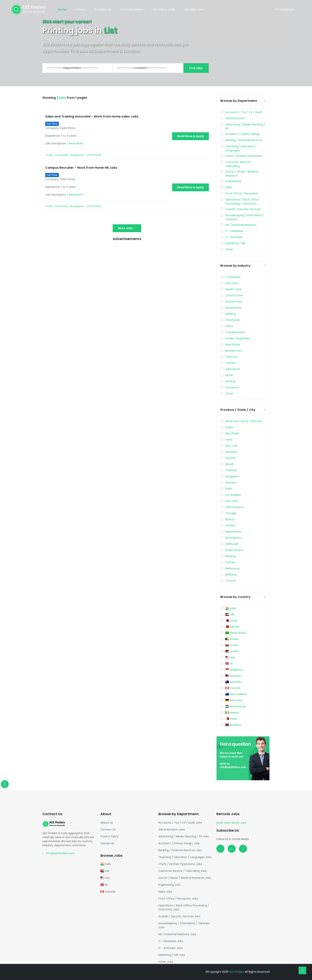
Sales (229, 187)
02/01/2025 (94, 155)
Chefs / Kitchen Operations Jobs (180, 864)
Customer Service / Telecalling (239, 164)
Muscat (230, 458)
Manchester (233, 532)
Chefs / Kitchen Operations (244, 156)
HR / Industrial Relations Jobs (177, 934)
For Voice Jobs (165, 9)
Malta (231, 719)
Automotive (233, 308)
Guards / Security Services (243, 209)
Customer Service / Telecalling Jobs (182, 871)
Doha (229, 440)
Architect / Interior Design (243, 134)
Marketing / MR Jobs (172, 955)
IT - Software (234, 237)
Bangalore (232, 476)
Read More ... (76, 143)
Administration (235, 118)
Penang (230, 556)
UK (229, 663)
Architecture (234, 302)
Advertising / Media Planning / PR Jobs (184, 836)
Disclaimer (107, 843)
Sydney (230, 562)
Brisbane (231, 575)
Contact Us (104, 9)
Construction (234, 295)
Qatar (232, 621)
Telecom (231, 357)
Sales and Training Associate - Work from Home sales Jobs (92, 116)
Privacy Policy (109, 836)
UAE (230, 614)
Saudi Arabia (236, 633)
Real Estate (233, 344)
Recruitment (234, 351)
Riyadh (230, 464)
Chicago (231, 513)
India (231, 608)
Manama (231, 452)
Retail (229, 375)
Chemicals (233, 320)
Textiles (230, 363)
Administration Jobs (172, 830)
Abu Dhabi (232, 433)
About (81, 9)
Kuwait (232, 639)
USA (230, 657)
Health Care (233, 289)
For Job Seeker (133, 9)
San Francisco (235, 507)
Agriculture (233, 369)
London (230, 525)
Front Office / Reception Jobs (178, 899)
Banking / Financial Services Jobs (180, 850)
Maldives (233, 725)
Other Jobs (166, 962)
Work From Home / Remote (244, 421)
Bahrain (233, 627)
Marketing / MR (235, 243)
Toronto (231, 581)
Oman (232, 645)
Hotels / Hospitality (238, 338)
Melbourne (232, 568)
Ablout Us (107, 823)
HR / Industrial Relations (241, 225)
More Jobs (127, 228)
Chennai (231, 470)
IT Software (233, 277)
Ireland (232, 713)
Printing (230, 381)
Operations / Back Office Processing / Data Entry (242, 202)
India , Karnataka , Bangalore (65, 155)
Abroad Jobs (195, 9)
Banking (231, 314)
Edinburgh (232, 544)
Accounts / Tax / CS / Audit (244, 112)
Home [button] (63, 9)
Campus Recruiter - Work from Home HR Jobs (81, 168)
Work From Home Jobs (231, 823)
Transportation (235, 332)
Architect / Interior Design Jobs (179, 843)
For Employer (286, 9)
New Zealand (236, 694)
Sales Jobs (165, 892)
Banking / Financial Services (244, 140)
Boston (230, 519)
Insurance (232, 387)
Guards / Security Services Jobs (179, 916)
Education (232, 283)
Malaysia (233, 676)
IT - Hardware (234, 231)
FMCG (229, 326)
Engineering (233, 181)
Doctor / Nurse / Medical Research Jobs (185, 878)
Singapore (234, 670)
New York (231, 446)
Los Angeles (233, 495)
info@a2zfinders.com (60, 853)
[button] (265, 101)
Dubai (229, 427)
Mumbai (231, 483)
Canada (233, 688)
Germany (234, 700)
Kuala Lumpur (234, 550)
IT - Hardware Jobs (171, 941)
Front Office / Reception (242, 193)
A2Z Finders (237, 972)
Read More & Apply (190, 136)
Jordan (232, 651)
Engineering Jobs (170, 885)
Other (229, 249)
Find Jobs (196, 68)
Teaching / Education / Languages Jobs (185, 857)
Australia (233, 682)
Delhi (229, 489)
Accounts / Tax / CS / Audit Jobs (180, 823)
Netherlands (236, 706)
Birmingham (234, 538)
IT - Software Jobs (170, 948)
